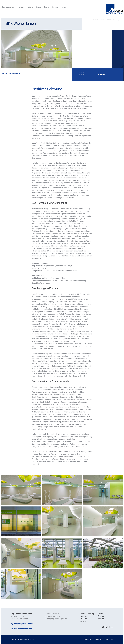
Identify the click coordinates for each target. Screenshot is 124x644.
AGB (107, 640)
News (102, 20)
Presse (109, 20)
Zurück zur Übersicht (11, 74)
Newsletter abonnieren (23, 629)
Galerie (46, 7)
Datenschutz (99, 640)
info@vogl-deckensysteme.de (58, 619)
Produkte (30, 7)
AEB (112, 640)
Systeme (21, 7)
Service (38, 7)
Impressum (88, 640)
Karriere (96, 20)
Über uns (55, 7)
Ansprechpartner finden (23, 624)
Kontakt (64, 7)
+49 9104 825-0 (53, 614)
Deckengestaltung (8, 7)
